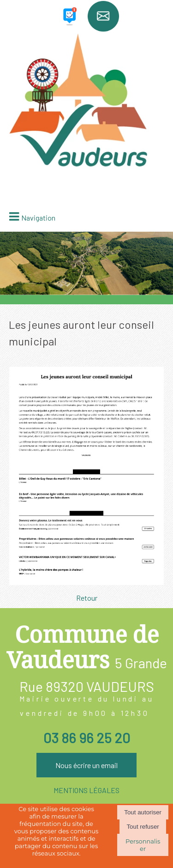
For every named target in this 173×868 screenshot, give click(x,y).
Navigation (38, 218)
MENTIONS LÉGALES (86, 790)
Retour (87, 598)
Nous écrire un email (86, 765)
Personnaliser (143, 845)
